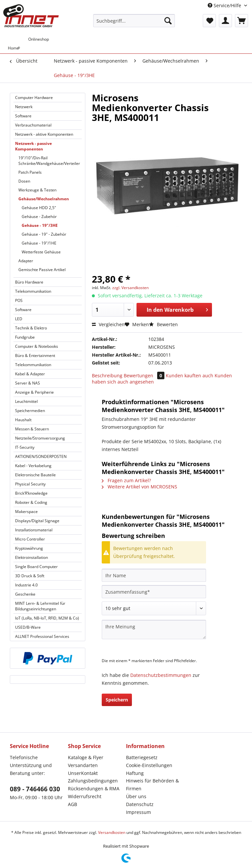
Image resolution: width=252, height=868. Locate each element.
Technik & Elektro (31, 328)
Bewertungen (145, 375)
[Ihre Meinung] (154, 630)
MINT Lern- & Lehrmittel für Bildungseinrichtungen (40, 606)
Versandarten (83, 765)
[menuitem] (134, 24)
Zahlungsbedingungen (93, 781)
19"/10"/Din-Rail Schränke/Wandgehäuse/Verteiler (49, 161)
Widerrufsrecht (85, 796)
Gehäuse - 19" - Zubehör (44, 234)
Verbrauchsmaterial (33, 125)
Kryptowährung (29, 548)
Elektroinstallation (31, 557)
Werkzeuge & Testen (37, 190)
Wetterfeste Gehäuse (41, 252)
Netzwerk (24, 107)
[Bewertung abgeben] (154, 608)
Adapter (26, 261)
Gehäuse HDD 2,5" (39, 208)
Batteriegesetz (142, 757)
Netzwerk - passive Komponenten (33, 146)
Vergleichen (108, 324)
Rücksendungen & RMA (94, 789)
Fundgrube (25, 337)
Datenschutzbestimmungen (161, 675)
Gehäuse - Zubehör (39, 217)
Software (23, 116)
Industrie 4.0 (26, 585)
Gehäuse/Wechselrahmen (44, 199)
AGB (73, 804)
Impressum (138, 812)
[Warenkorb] (241, 21)
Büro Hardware (29, 282)
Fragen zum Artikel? (126, 480)
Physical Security (30, 484)
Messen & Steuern (32, 429)
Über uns (136, 796)
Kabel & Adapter (30, 374)
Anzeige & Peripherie (34, 392)
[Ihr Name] (154, 575)
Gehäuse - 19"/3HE (40, 225)
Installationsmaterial (34, 530)
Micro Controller (30, 539)
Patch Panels (30, 172)
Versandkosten (112, 832)
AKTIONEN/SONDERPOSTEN (41, 456)
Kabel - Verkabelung (33, 466)
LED (19, 319)
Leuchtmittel (26, 401)
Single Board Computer (36, 567)
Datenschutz (140, 804)
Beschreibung (107, 375)
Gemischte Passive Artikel (42, 270)
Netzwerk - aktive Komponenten (44, 134)
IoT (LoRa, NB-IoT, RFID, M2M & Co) (47, 618)
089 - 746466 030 (35, 789)
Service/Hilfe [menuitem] (225, 5)
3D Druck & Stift (30, 576)
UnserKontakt (83, 773)
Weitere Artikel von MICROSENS (139, 487)
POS (19, 300)
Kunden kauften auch (189, 375)
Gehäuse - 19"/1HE (39, 243)
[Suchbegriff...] (134, 21)
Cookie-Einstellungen (149, 765)
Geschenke (25, 594)
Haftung (135, 773)
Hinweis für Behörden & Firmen (152, 785)
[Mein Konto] (225, 21)
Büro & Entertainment (35, 355)
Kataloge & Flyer (86, 757)
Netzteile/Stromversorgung (40, 438)
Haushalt (23, 420)
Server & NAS (28, 383)
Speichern (117, 700)
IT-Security (25, 447)
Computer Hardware (34, 98)
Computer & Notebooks (37, 346)
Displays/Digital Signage (37, 521)
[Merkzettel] (209, 21)
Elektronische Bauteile (35, 475)
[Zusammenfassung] (154, 592)
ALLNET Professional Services (42, 636)
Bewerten (163, 324)
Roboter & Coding (31, 502)
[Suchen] (168, 21)
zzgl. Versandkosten (130, 288)
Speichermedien (30, 411)
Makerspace (26, 512)
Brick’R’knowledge (31, 493)
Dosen (24, 181)
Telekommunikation (33, 291)
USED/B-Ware (28, 627)
